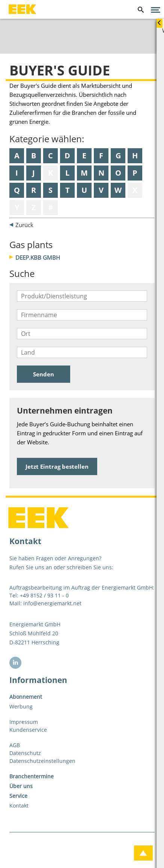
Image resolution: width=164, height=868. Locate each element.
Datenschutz (25, 753)
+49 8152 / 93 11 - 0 (44, 595)
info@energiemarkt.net (52, 603)
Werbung (21, 706)
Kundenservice (28, 730)
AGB (15, 745)
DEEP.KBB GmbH (38, 257)
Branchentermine (32, 776)
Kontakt (19, 806)
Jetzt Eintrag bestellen (57, 466)
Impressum (24, 722)
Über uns (21, 786)
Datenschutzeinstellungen (42, 761)
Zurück (24, 225)
